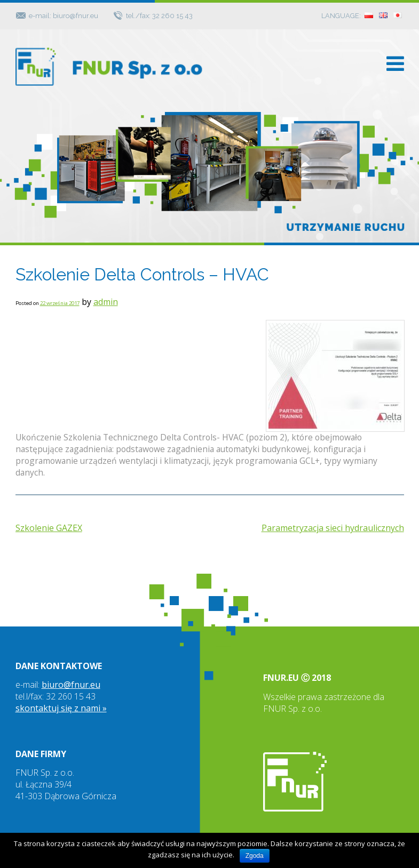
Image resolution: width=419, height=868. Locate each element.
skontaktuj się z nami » (61, 708)
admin (106, 302)
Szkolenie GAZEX (49, 528)
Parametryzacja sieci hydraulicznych (333, 528)
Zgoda (255, 856)
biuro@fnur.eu (71, 685)
